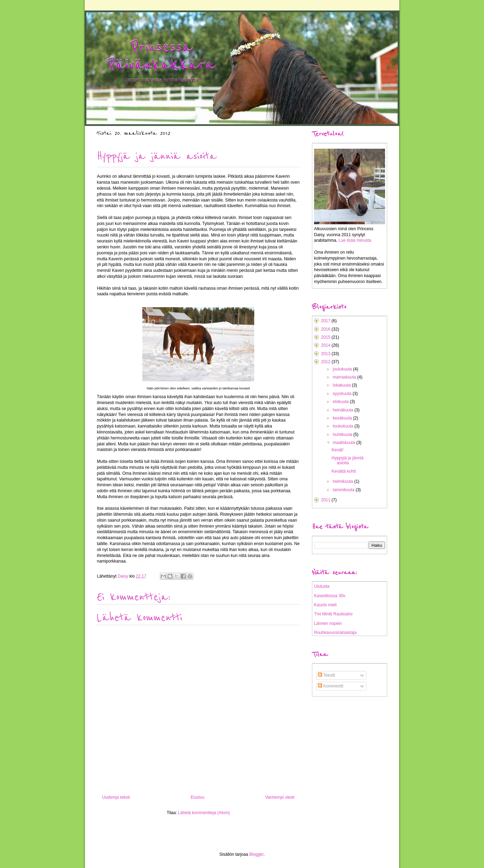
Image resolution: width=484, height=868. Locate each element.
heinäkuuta (344, 410)
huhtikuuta (343, 435)
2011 (326, 500)
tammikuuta (344, 490)
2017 (326, 321)
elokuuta (341, 402)
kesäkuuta (343, 418)
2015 (326, 337)
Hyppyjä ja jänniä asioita (347, 460)
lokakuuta (343, 385)
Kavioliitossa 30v (330, 596)
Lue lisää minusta (355, 240)
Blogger (257, 854)
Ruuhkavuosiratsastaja (335, 633)
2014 (326, 345)
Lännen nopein (328, 623)
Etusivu (197, 797)
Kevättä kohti (344, 471)
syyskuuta (343, 394)
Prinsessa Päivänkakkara (162, 56)
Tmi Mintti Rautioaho (333, 614)
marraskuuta (345, 377)
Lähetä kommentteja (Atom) (204, 813)
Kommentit (331, 686)
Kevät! (337, 450)
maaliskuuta (345, 443)
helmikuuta (344, 481)
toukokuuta (344, 426)
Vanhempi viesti (280, 797)
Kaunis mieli (325, 605)
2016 (326, 329)
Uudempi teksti (116, 797)
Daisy (123, 576)
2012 (326, 362)
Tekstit (326, 675)
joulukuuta (343, 369)
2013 (326, 354)
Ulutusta (322, 586)
